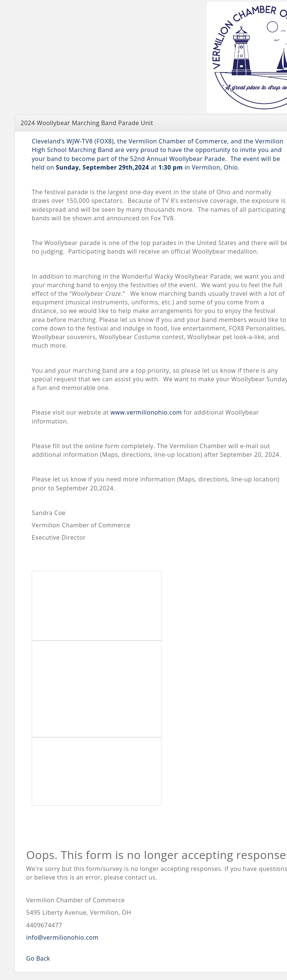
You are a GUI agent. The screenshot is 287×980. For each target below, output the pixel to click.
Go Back (38, 958)
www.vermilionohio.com (146, 412)
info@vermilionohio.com (62, 937)
